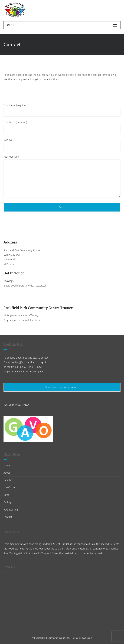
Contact (8, 517)
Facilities (9, 480)
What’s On (9, 488)
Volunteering (11, 510)
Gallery (7, 502)
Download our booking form (62, 387)
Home (7, 465)
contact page (36, 372)
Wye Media (87, 638)
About (7, 473)
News (6, 495)
